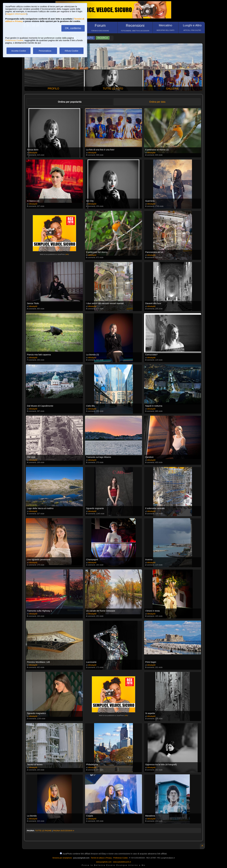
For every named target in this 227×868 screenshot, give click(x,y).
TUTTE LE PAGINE (43, 831)
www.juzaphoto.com (104, 862)
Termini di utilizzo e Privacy (101, 858)
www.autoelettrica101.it (122, 862)
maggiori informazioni (16, 14)
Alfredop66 (33, 153)
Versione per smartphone (62, 858)
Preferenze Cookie (14, 40)
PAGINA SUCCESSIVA (64, 831)
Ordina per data (157, 102)
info (67, 254)
